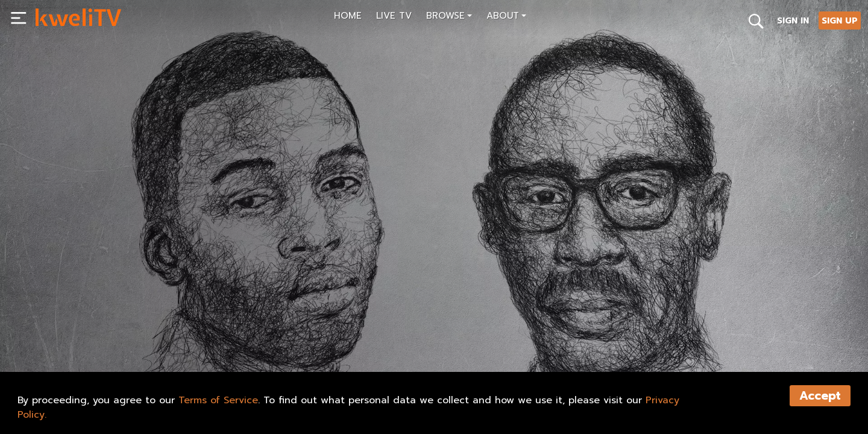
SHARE (276, 335)
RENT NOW (156, 335)
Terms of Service (218, 400)
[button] (449, 17)
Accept (820, 396)
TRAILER (219, 335)
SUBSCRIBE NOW (77, 335)
